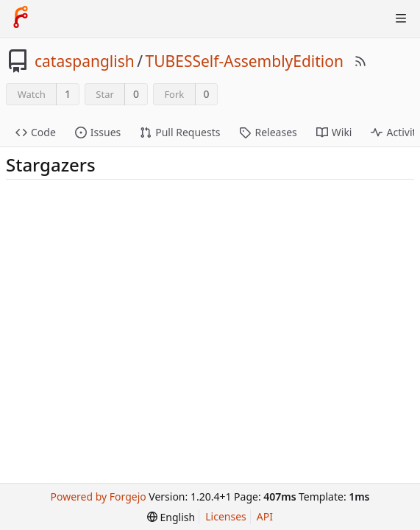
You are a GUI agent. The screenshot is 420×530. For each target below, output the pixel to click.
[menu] (171, 517)
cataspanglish (85, 61)
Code (36, 132)
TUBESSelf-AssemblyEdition (245, 61)
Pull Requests (180, 132)
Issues (98, 132)
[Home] (21, 18)
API (265, 516)
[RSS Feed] (360, 61)
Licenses (226, 516)
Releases (268, 132)
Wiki (334, 132)
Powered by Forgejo (98, 497)
